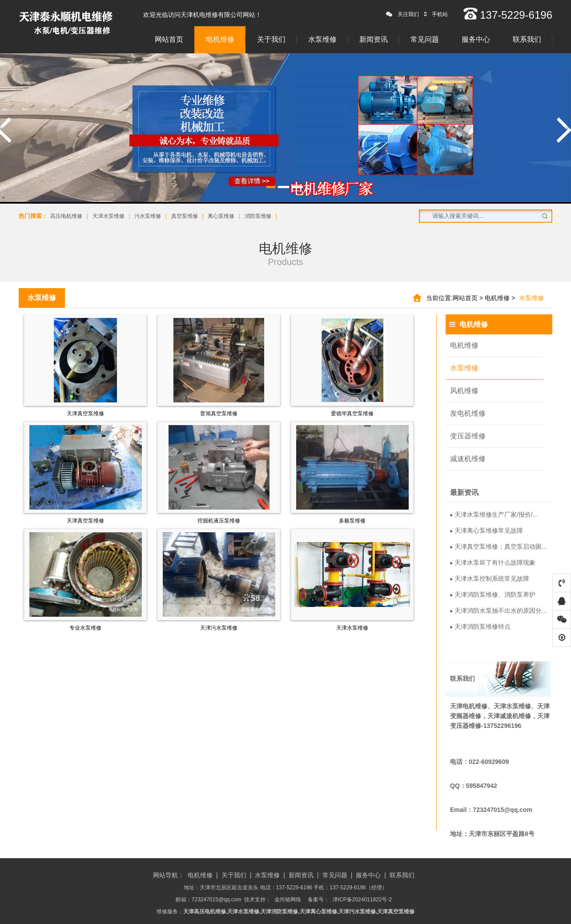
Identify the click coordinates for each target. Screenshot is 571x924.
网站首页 (169, 39)
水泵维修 (322, 39)
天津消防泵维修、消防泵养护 (493, 595)
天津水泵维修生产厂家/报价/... (494, 514)
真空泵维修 (185, 216)
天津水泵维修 (109, 216)
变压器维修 (468, 436)
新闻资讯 (374, 39)
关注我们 (402, 14)
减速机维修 (468, 459)
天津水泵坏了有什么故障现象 (493, 562)
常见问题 (425, 39)
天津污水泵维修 (219, 628)
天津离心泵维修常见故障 (487, 530)
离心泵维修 (221, 216)
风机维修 (464, 391)
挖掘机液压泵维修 (219, 521)
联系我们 (527, 39)
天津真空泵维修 (85, 414)
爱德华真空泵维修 (352, 414)
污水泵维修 (148, 216)
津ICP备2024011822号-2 (362, 900)
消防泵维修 (258, 216)
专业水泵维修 (85, 628)
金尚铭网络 (288, 900)
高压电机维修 (66, 216)
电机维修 (220, 39)
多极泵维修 (352, 521)
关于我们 (271, 39)
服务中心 (476, 39)
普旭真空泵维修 (219, 414)
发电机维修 (468, 413)
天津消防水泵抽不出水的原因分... (499, 611)
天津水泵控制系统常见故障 (490, 579)
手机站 (436, 14)
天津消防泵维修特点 (480, 627)
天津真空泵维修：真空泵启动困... (499, 546)
